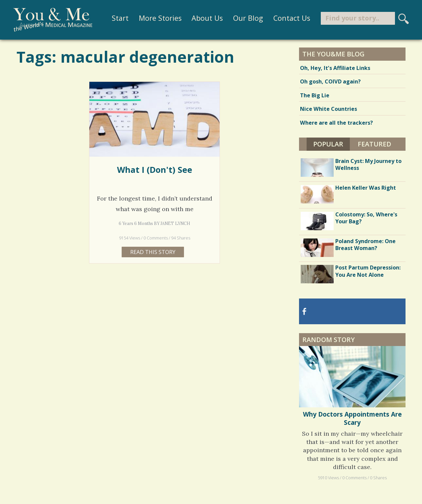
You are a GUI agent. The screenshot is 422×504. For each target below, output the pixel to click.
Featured (375, 144)
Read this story (153, 252)
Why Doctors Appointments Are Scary (352, 418)
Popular (328, 144)
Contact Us (292, 18)
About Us (207, 18)
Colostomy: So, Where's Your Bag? (366, 218)
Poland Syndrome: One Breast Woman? (365, 245)
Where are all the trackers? (336, 123)
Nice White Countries (329, 109)
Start (120, 18)
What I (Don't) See (155, 170)
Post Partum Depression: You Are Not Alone (368, 271)
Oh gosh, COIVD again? (330, 81)
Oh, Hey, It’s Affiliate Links (335, 68)
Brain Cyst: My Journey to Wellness (368, 164)
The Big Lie (315, 95)
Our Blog (248, 18)
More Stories (160, 18)
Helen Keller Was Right (366, 188)
